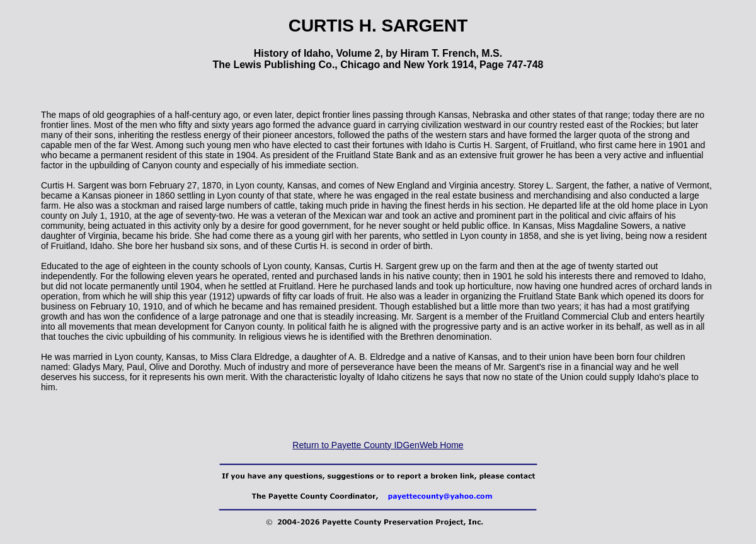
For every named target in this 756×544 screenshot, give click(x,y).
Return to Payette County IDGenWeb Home (378, 445)
